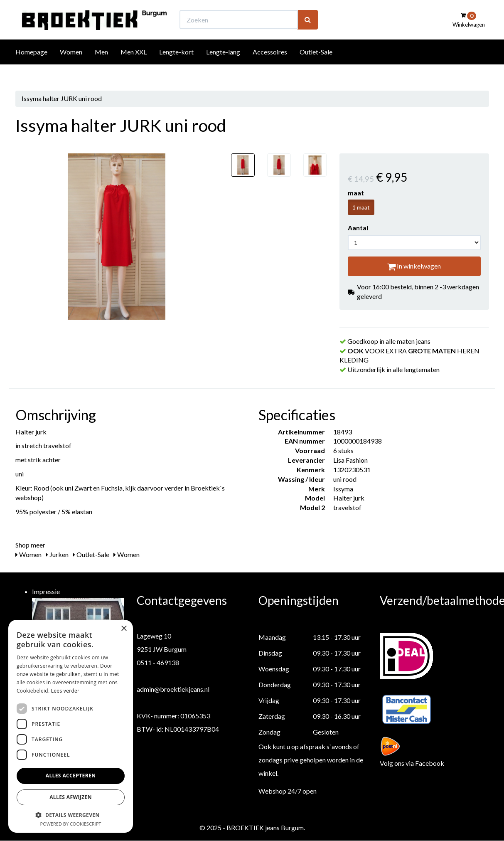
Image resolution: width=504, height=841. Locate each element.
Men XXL (134, 67)
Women (71, 67)
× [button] (124, 629)
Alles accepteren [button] (71, 776)
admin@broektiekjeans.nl (173, 689)
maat (356, 193)
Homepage (31, 67)
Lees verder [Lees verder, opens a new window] (65, 691)
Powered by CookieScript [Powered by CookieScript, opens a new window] (71, 824)
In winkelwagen (414, 266)
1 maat (361, 207)
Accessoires (270, 67)
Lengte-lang (223, 67)
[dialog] (71, 726)
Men (101, 67)
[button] (71, 815)
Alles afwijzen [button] (71, 797)
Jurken (57, 554)
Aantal (358, 228)
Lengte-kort (176, 67)
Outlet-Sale (316, 67)
